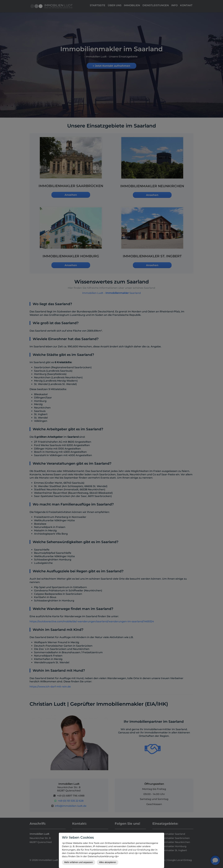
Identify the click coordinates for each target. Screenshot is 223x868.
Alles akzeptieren (108, 862)
